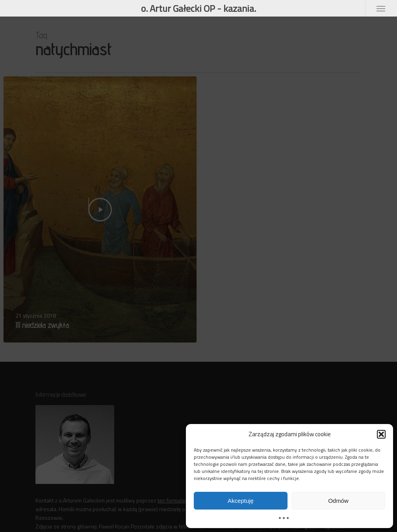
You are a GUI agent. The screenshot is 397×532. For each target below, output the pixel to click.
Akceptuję (241, 501)
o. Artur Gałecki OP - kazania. (198, 8)
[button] (381, 434)
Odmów (338, 501)
